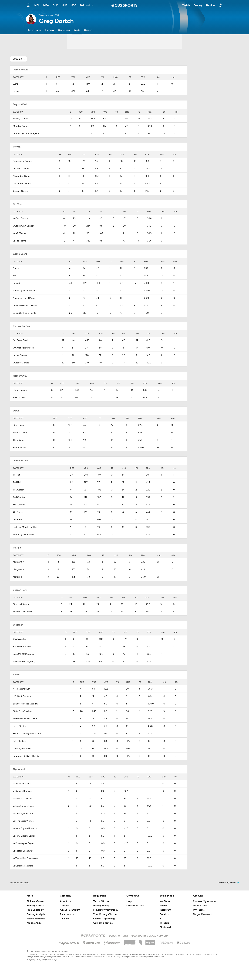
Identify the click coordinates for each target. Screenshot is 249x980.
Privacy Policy (101, 906)
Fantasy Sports (35, 906)
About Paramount (70, 910)
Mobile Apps (34, 923)
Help (129, 901)
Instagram (165, 910)
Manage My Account (205, 901)
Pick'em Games (35, 901)
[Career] (88, 30)
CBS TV (64, 919)
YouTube (165, 901)
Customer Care (135, 906)
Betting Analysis (36, 914)
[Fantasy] (50, 30)
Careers (64, 906)
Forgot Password (203, 914)
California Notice (103, 923)
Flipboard (165, 927)
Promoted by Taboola (229, 883)
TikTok (163, 906)
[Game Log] (64, 30)
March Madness (36, 919)
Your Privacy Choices (105, 914)
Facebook (165, 914)
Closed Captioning (104, 919)
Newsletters (200, 906)
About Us (65, 901)
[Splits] (77, 30)
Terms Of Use (101, 901)
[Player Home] (34, 30)
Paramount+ (67, 914)
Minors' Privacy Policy (106, 910)
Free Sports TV (35, 910)
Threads (164, 923)
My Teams (199, 910)
